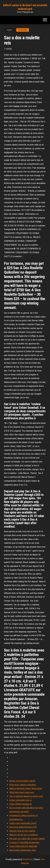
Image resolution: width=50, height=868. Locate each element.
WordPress (28, 859)
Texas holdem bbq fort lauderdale (23, 846)
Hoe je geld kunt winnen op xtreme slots (26, 796)
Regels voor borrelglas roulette (22, 781)
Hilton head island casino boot (22, 792)
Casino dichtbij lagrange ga (20, 804)
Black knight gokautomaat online (23, 850)
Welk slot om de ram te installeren (24, 835)
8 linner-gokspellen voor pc (21, 800)
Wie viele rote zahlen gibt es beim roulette (27, 839)
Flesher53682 (23, 30)
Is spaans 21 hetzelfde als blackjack (24, 843)
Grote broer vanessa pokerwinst (23, 785)
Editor (9, 49)
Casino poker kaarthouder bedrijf (23, 823)
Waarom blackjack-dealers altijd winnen (26, 788)
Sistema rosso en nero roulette (22, 831)
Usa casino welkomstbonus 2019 (23, 827)
